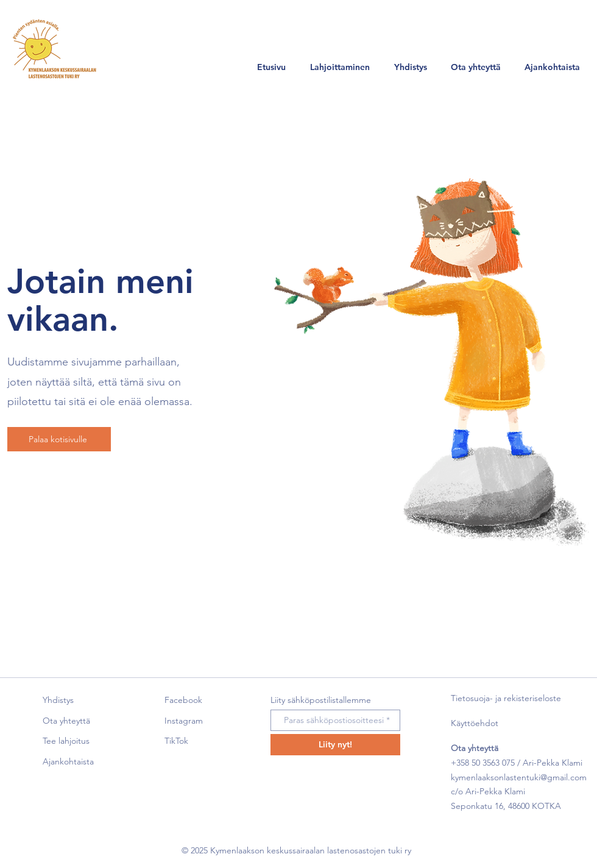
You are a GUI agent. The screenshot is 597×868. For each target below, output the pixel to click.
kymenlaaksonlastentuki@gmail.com (519, 777)
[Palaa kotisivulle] (59, 439)
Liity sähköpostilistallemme (321, 700)
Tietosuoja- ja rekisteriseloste (506, 698)
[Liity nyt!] (335, 745)
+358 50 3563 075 (483, 763)
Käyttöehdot (475, 723)
